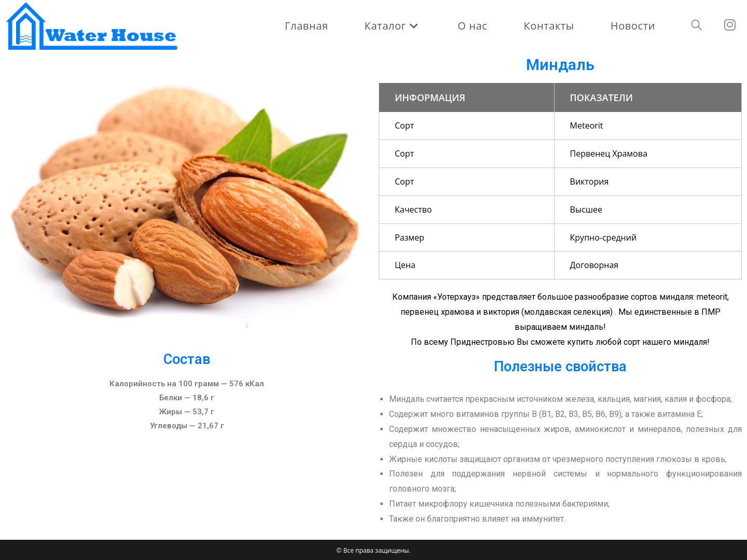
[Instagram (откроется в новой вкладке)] (735, 25)
